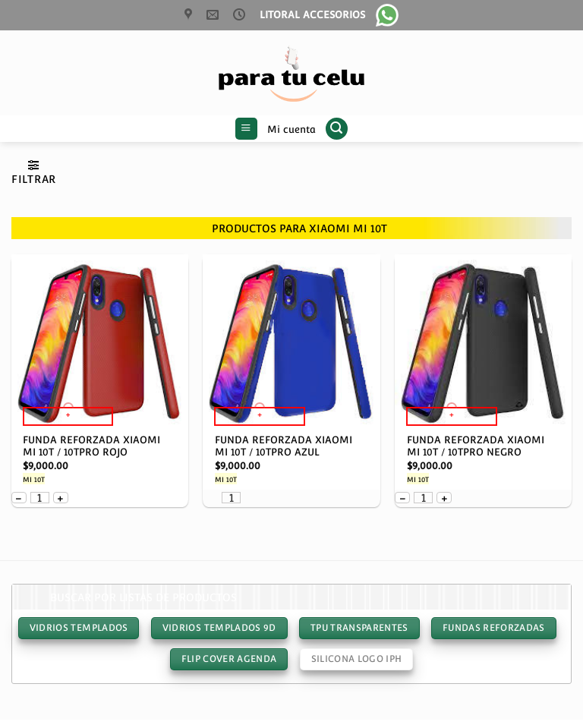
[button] (246, 129)
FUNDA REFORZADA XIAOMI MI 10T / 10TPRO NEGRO (476, 446)
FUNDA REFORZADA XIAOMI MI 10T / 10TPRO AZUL (284, 446)
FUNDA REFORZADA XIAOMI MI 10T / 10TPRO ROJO (91, 446)
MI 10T (34, 480)
